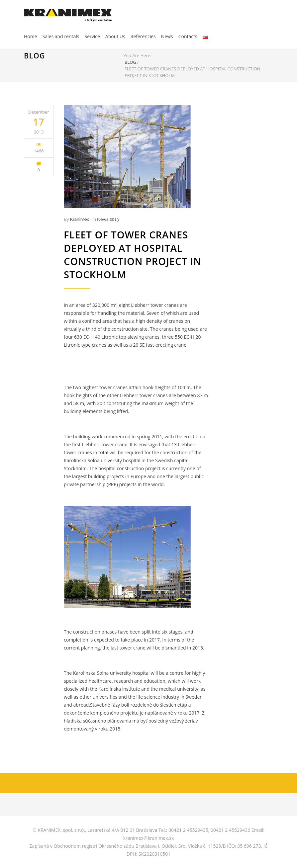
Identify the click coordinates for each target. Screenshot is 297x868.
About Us (115, 36)
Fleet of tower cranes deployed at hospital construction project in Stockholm (133, 255)
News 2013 (108, 219)
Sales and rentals (61, 36)
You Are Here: (138, 55)
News (167, 36)
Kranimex (80, 219)
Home (31, 36)
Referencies (143, 36)
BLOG (35, 55)
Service (92, 36)
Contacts (188, 36)
